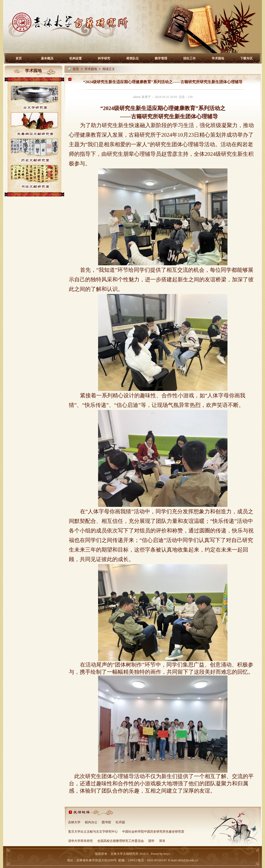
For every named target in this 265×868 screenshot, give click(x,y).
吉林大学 (74, 823)
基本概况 (47, 58)
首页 (19, 58)
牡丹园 (120, 823)
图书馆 (106, 823)
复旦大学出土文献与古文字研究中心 (93, 832)
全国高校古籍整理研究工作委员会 (121, 841)
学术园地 (218, 58)
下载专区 (246, 58)
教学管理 (161, 58)
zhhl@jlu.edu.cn (188, 860)
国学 (151, 841)
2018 (142, 854)
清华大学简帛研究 (80, 841)
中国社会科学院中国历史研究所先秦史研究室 (153, 832)
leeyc (167, 854)
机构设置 (76, 58)
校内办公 (91, 823)
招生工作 (189, 58)
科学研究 (104, 58)
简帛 (162, 841)
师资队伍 (132, 58)
